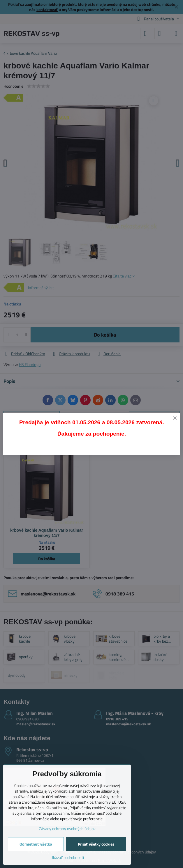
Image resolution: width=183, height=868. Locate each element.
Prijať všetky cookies (96, 844)
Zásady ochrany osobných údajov (67, 829)
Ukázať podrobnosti (67, 857)
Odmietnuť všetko (36, 844)
